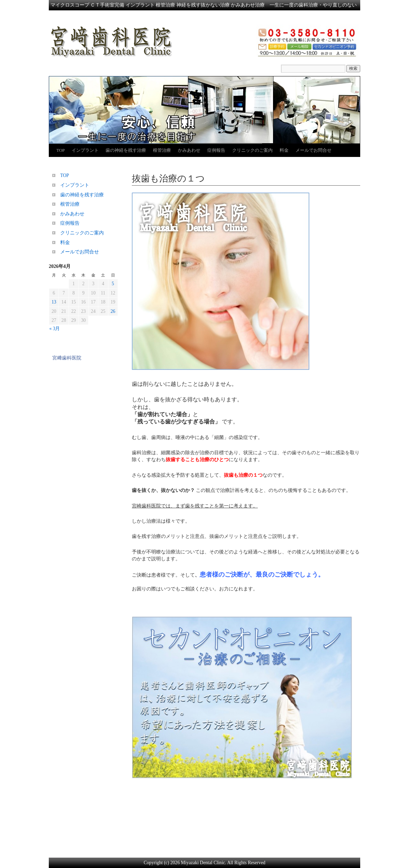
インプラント (85, 150)
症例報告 (216, 150)
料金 (284, 150)
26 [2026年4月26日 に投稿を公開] (113, 311)
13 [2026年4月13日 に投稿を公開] (54, 302)
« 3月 (55, 329)
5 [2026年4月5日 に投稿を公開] (113, 284)
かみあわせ (189, 150)
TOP (61, 150)
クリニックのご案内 (252, 150)
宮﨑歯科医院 (67, 358)
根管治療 (162, 150)
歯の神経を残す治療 (126, 150)
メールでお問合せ (313, 150)
